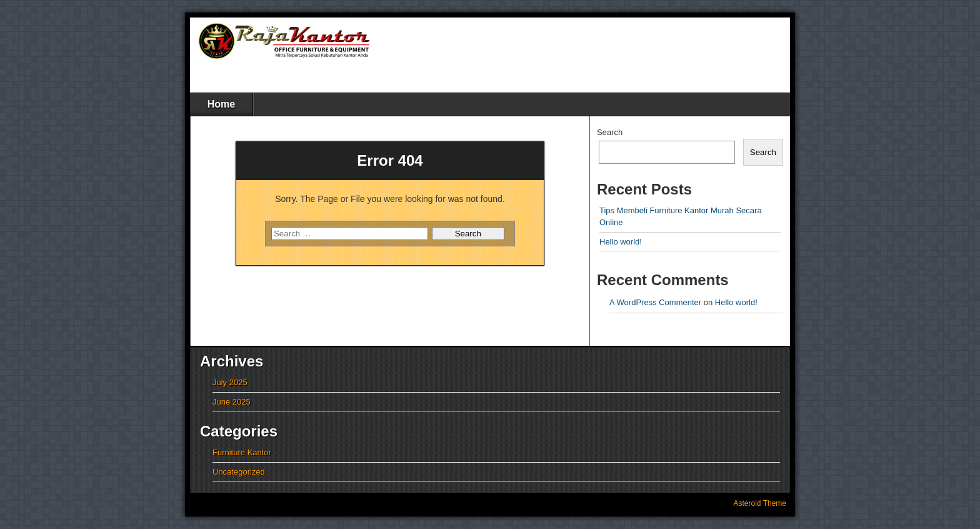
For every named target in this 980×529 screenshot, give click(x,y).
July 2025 (230, 382)
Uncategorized (239, 472)
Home (221, 104)
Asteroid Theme (760, 503)
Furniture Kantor (242, 452)
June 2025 (232, 402)
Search (610, 132)
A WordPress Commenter (655, 302)
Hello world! (621, 242)
